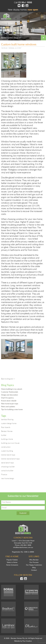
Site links (34, 556)
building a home (7, 439)
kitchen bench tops (8, 455)
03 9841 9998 (25, 3)
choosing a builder (8, 467)
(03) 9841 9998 (26, 545)
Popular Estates (12, 560)
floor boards (6, 427)
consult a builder (7, 471)
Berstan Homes (7, 431)
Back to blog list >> (8, 379)
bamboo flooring (7, 419)
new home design (8, 478)
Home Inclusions (12, 565)
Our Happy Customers (34, 565)
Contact (34, 570)
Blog (34, 567)
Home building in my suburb (12, 389)
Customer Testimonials (10, 392)
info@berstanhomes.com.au (23, 547)
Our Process (34, 562)
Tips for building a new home (12, 409)
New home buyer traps (10, 404)
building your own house (10, 443)
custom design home (9, 423)
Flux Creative (27, 641)
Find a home (12, 556)
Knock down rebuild (9, 401)
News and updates (8, 406)
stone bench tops (7, 463)
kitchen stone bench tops (10, 459)
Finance (4, 474)
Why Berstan (34, 560)
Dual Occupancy (7, 398)
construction (6, 447)
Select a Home (12, 562)
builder (4, 435)
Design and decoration (10, 395)
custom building (7, 451)
